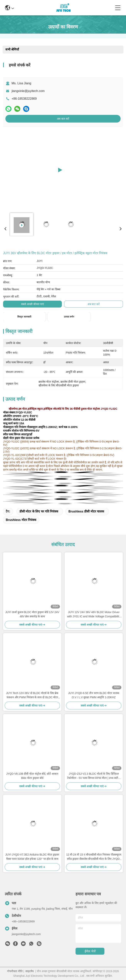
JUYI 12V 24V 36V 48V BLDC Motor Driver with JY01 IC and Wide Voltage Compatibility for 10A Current (94, 615)
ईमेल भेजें (90, 951)
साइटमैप (30, 971)
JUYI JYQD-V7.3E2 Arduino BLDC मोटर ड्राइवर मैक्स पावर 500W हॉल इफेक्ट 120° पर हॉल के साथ (32, 857)
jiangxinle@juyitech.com (28, 91)
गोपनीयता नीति (15, 971)
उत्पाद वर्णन (69, 317)
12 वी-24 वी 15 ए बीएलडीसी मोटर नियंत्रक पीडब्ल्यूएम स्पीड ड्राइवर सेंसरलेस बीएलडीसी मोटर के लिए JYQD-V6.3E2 (94, 857)
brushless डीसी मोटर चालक (86, 511)
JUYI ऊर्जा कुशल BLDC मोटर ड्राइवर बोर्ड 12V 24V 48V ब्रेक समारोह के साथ (32, 614)
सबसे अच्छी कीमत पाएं (32, 304)
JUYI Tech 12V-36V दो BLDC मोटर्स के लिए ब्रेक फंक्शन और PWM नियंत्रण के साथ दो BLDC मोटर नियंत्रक (32, 695)
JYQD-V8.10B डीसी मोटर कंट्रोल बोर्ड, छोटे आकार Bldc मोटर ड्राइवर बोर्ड (32, 776)
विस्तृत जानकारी (24, 317)
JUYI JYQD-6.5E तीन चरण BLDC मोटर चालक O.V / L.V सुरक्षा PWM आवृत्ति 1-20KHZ (94, 695)
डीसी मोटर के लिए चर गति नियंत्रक (39, 511)
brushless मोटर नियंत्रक (21, 520)
